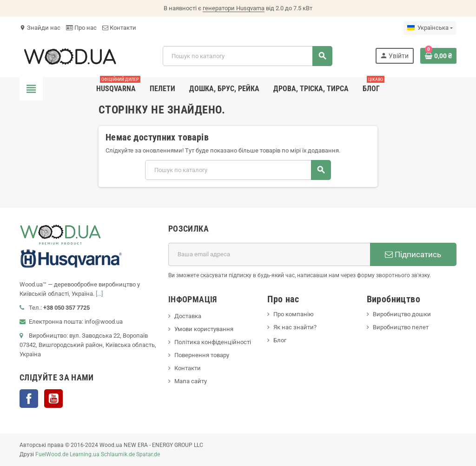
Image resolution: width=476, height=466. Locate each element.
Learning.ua (85, 454)
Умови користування (204, 329)
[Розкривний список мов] (430, 28)
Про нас (81, 28)
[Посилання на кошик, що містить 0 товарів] (438, 56)
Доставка (188, 316)
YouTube (53, 399)
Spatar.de (148, 454)
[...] (99, 294)
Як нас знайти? (295, 327)
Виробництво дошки (402, 314)
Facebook (29, 399)
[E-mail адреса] (269, 254)
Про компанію (294, 314)
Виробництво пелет (401, 327)
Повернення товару (202, 355)
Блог (280, 340)
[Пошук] (247, 56)
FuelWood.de (52, 454)
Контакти (119, 28)
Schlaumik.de (118, 454)
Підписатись (413, 254)
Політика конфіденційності (213, 342)
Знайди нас (40, 28)
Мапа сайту (191, 381)
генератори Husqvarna (234, 8)
